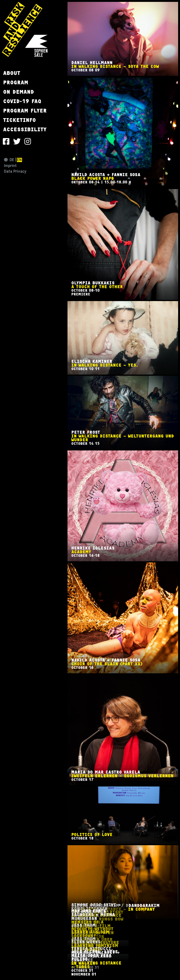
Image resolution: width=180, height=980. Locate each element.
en (19, 160)
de (12, 160)
